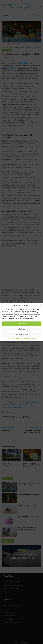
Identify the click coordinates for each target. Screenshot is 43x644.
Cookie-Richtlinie (10, 339)
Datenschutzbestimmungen (23, 339)
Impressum (34, 339)
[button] (40, 306)
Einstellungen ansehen (22, 334)
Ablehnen (21, 329)
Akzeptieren (22, 324)
